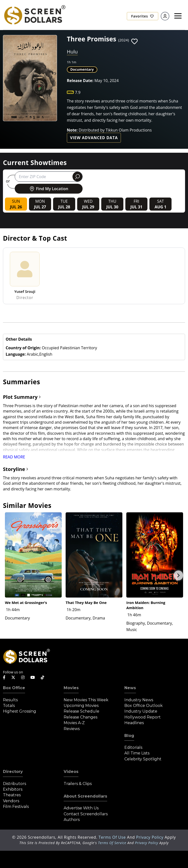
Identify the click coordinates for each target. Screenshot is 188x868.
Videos (71, 772)
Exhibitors (13, 789)
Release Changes (80, 717)
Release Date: (80, 81)
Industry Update (141, 711)
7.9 (78, 92)
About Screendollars (85, 796)
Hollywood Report (143, 717)
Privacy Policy (150, 837)
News (130, 688)
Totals (9, 706)
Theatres (12, 795)
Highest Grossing (20, 711)
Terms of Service (112, 843)
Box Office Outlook (144, 706)
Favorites (143, 16)
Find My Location (49, 189)
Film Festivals (16, 807)
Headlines (134, 723)
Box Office (14, 688)
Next (178, 575)
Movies (71, 688)
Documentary (82, 69)
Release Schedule (81, 711)
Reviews (72, 729)
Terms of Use (113, 837)
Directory (13, 772)
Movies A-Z (74, 723)
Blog (129, 736)
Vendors (11, 801)
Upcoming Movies (81, 706)
